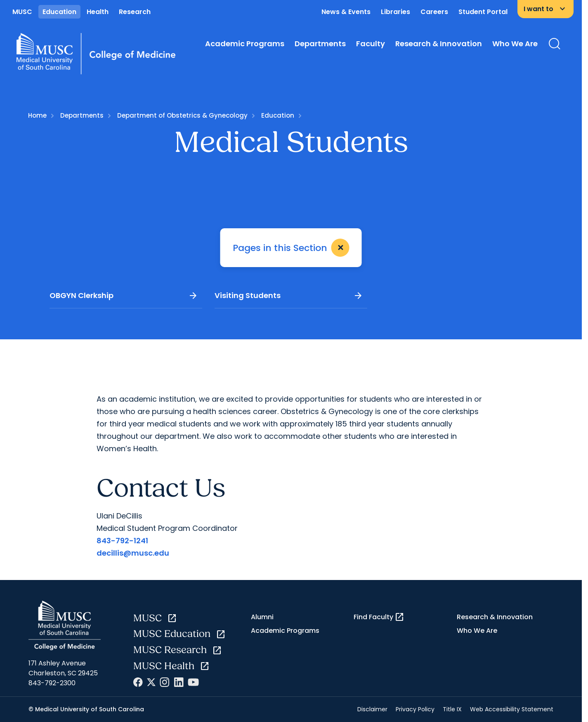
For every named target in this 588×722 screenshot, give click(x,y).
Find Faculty (379, 617)
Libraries (396, 12)
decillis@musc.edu (133, 553)
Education (59, 12)
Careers (434, 12)
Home (37, 115)
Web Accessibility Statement (512, 709)
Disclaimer (372, 709)
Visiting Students (289, 296)
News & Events (346, 12)
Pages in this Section (293, 248)
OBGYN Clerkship (124, 296)
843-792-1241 (122, 541)
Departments (320, 44)
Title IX (452, 709)
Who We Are (515, 44)
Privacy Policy (415, 709)
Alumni (262, 617)
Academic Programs (245, 44)
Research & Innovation (439, 44)
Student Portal (483, 12)
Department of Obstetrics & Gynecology (182, 115)
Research (135, 12)
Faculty (371, 44)
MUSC (22, 12)
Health (98, 12)
